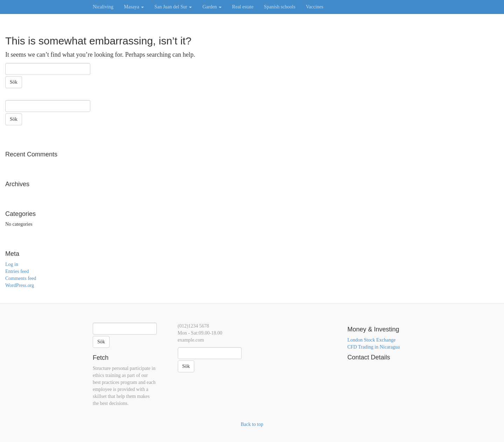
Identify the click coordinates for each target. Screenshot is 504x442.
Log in (12, 264)
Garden (212, 7)
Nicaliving (103, 7)
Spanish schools (280, 7)
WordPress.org (20, 285)
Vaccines (315, 7)
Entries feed (17, 271)
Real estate (243, 7)
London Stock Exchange (372, 340)
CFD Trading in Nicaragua (374, 347)
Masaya (134, 7)
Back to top (252, 424)
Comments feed (21, 278)
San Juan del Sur (173, 7)
